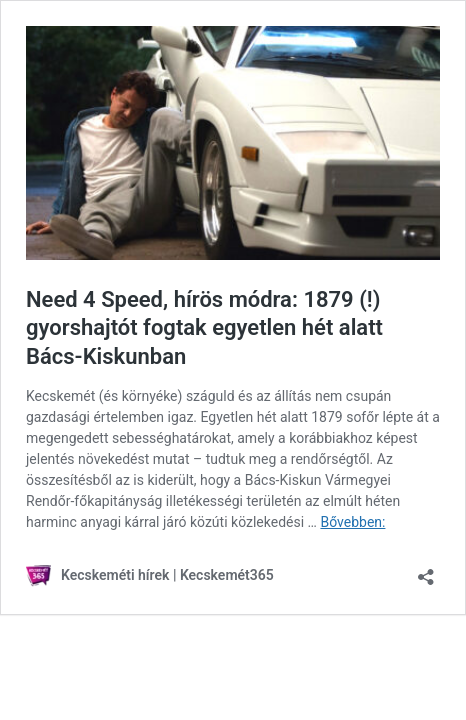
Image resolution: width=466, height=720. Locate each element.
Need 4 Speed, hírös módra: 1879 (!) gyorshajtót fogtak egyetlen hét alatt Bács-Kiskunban (204, 328)
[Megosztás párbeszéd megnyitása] (426, 570)
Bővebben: (352, 522)
